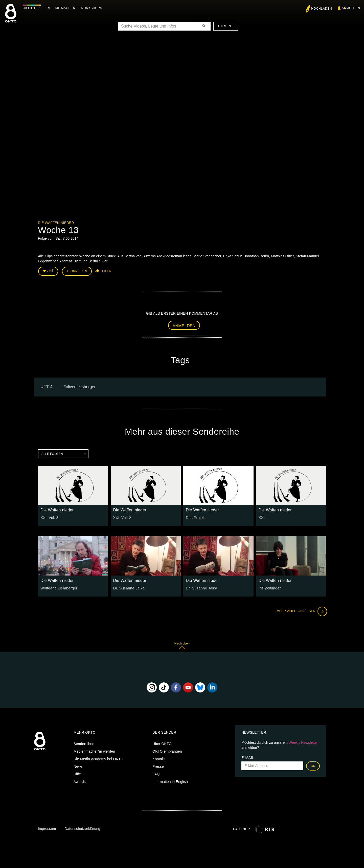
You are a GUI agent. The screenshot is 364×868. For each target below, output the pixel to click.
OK (313, 765)
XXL (262, 517)
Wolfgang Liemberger (58, 587)
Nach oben (182, 646)
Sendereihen (84, 743)
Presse (158, 766)
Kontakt (159, 758)
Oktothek (33, 8)
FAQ (156, 773)
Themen (227, 26)
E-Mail (248, 757)
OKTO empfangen (167, 751)
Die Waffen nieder (56, 223)
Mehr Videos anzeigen (301, 611)
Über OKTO (162, 743)
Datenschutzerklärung (82, 828)
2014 (48, 386)
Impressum (47, 828)
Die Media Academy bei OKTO (98, 758)
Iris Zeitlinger (269, 587)
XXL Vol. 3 (49, 517)
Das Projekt (195, 517)
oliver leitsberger (81, 386)
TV (49, 8)
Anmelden (184, 325)
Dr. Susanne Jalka (128, 587)
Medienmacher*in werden (94, 751)
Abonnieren (77, 271)
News (78, 766)
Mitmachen (67, 8)
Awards (80, 781)
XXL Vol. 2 (122, 517)
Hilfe (77, 773)
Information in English (170, 781)
